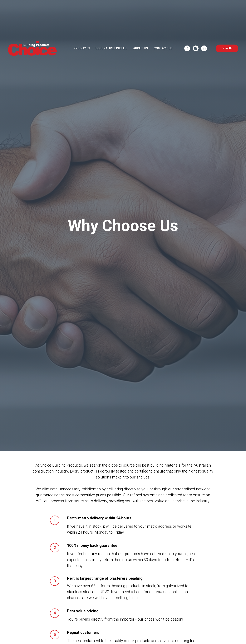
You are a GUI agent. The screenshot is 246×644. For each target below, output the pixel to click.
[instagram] (196, 48)
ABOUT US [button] (141, 48)
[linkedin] (204, 48)
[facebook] (187, 48)
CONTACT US (163, 48)
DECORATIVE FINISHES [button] (111, 48)
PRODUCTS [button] (82, 48)
